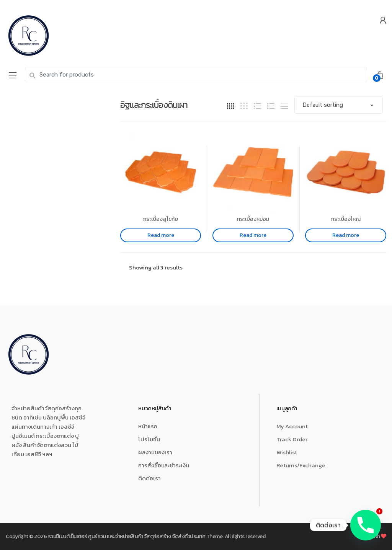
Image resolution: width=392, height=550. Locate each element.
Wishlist (287, 452)
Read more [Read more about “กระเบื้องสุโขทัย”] (161, 235)
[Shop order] (339, 105)
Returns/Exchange (301, 465)
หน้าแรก (148, 426)
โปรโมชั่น (149, 439)
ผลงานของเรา (155, 452)
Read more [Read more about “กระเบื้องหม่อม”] (253, 235)
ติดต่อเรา (149, 478)
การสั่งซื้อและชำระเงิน (164, 465)
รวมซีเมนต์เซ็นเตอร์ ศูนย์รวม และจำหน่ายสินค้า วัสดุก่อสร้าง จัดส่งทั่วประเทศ (127, 536)
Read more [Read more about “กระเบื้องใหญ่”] (346, 235)
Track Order (292, 439)
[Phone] (366, 525)
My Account (292, 426)
